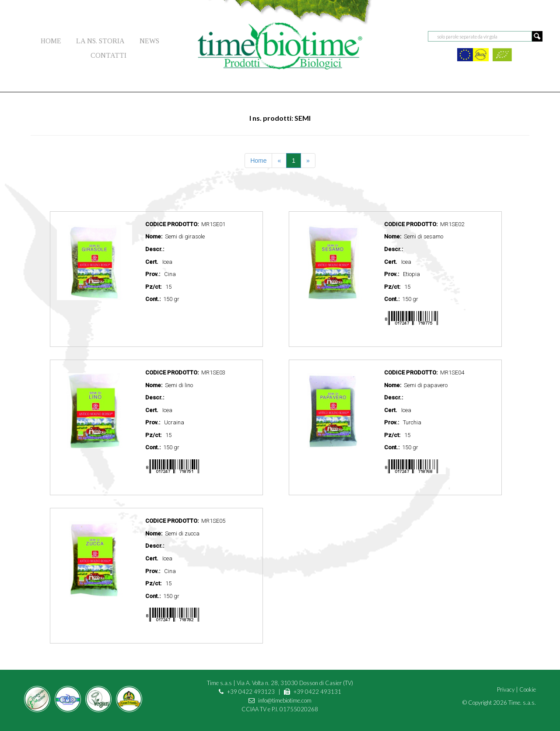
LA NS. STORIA (100, 41)
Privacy (506, 689)
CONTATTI (108, 55)
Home (258, 161)
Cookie (528, 689)
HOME (51, 41)
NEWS (149, 41)
